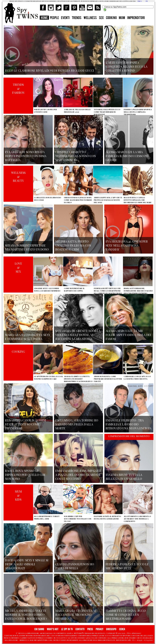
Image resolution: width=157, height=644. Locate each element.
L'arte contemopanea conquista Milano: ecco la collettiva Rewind (127, 66)
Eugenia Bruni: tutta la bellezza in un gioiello (124, 477)
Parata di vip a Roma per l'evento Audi (45, 111)
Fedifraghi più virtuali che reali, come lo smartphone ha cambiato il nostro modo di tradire (108, 292)
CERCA (122, 629)
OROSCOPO (111, 629)
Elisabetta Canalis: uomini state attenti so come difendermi (26, 424)
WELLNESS (90, 18)
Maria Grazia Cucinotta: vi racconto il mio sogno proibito (76, 615)
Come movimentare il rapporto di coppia (74, 290)
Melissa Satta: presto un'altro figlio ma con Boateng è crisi (73, 245)
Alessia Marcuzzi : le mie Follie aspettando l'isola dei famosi (128, 335)
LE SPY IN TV (67, 629)
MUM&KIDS (18, 495)
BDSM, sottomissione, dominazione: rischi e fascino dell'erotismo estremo (138, 291)
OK (147, 1)
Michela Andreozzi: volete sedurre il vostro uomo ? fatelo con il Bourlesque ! (26, 615)
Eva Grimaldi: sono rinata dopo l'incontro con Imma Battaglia (26, 156)
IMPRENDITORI (136, 18)
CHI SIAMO (39, 629)
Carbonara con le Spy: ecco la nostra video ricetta (137, 378)
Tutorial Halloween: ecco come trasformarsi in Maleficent (107, 112)
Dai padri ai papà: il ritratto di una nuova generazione (107, 518)
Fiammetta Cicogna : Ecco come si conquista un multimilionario (126, 615)
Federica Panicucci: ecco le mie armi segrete (127, 566)
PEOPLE (54, 18)
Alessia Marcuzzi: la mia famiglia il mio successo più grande (127, 156)
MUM (122, 18)
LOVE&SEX (18, 267)
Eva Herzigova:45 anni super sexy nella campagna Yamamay (127, 245)
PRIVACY (100, 629)
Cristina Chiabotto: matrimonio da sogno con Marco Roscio (76, 156)
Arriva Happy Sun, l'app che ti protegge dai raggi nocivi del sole (108, 200)
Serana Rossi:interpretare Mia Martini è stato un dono (27, 247)
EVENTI (65, 18)
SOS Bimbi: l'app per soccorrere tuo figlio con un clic (78, 519)
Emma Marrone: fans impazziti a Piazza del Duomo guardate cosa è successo (78, 475)
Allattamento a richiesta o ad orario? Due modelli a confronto (137, 519)
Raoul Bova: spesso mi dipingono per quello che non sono (25, 475)
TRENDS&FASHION (18, 89)
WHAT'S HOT (53, 629)
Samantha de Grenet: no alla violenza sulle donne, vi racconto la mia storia (78, 335)
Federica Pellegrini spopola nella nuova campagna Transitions (138, 112)
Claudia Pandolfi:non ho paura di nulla (75, 566)
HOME (44, 18)
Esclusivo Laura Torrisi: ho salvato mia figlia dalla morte (77, 424)
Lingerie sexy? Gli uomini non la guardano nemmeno (47, 290)
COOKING (111, 18)
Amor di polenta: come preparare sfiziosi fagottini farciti (108, 379)
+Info (139, 1)
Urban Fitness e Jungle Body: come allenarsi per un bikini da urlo (78, 200)
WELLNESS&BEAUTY (18, 177)
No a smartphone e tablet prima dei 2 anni (47, 518)
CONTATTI (80, 629)
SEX (101, 18)
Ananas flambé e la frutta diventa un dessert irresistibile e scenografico (78, 379)
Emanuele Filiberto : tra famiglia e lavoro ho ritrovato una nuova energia (128, 424)
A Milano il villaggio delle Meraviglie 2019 (77, 111)
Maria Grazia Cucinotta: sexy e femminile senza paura (28, 337)
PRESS (90, 629)
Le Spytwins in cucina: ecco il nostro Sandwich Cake (49, 378)
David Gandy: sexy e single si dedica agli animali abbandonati (27, 564)
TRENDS (77, 18)
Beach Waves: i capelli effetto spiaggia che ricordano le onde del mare (138, 200)
